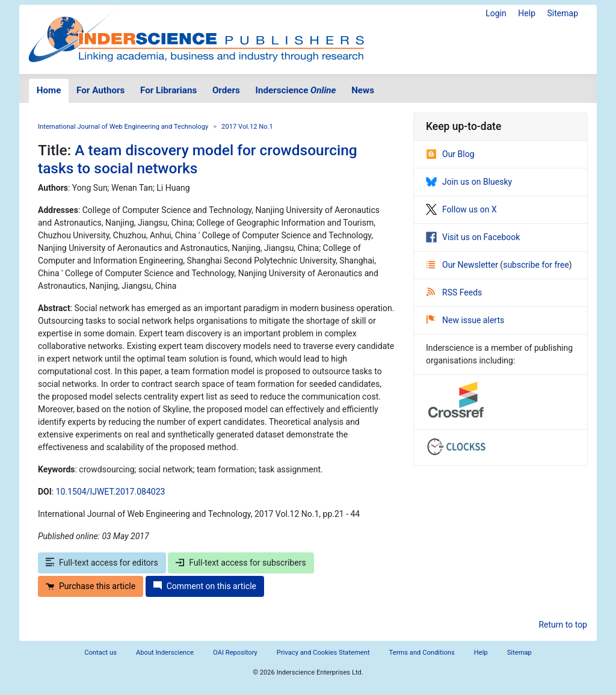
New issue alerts (465, 320)
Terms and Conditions (422, 653)
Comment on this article (205, 586)
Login (496, 13)
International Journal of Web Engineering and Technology (123, 127)
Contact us (100, 653)
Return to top (563, 625)
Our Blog (450, 154)
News (363, 90)
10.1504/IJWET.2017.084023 (111, 492)
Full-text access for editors (102, 563)
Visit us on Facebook (473, 237)
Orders (226, 90)
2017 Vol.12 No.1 (247, 127)
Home (49, 90)
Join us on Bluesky (469, 182)
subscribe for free (536, 265)
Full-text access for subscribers (241, 563)
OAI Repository (235, 653)
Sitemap (563, 13)
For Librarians (168, 90)
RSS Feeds (454, 292)
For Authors (100, 90)
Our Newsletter (463, 265)
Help (527, 13)
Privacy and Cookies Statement (323, 653)
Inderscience (296, 90)
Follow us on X (461, 209)
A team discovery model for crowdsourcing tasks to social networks (198, 159)
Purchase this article (91, 586)
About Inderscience (165, 653)
